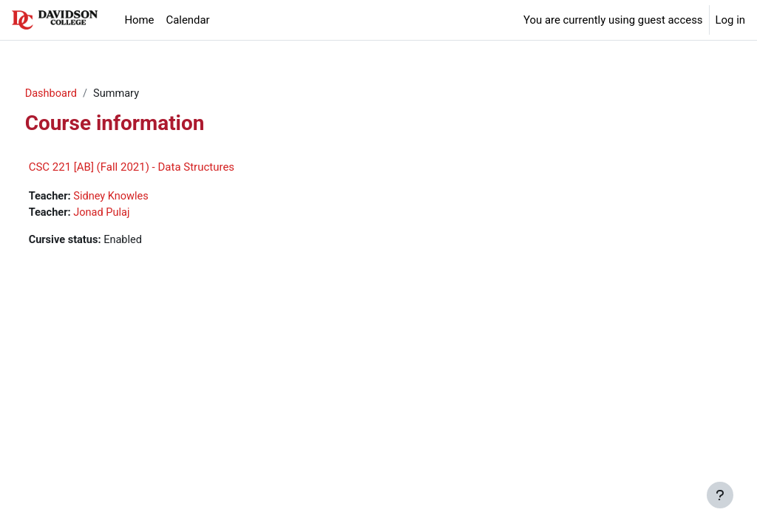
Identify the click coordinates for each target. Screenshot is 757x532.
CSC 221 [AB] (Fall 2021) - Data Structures (159, 168)
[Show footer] (720, 495)
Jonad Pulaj (131, 214)
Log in (730, 20)
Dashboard (79, 94)
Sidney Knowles (140, 197)
